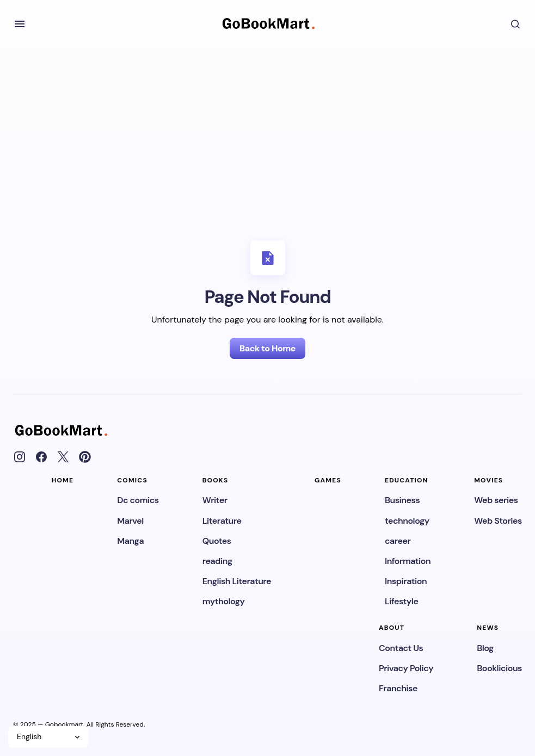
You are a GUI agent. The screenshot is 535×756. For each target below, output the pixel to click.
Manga (130, 541)
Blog (485, 648)
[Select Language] (48, 737)
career (398, 541)
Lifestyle (401, 601)
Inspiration (406, 581)
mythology (224, 601)
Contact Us (401, 648)
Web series (496, 500)
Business (402, 500)
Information (408, 561)
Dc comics (138, 500)
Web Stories (498, 521)
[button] (20, 24)
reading (217, 561)
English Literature (237, 581)
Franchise (398, 688)
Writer (215, 500)
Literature (222, 521)
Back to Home (267, 348)
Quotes (217, 541)
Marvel (130, 521)
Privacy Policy (406, 668)
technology (407, 521)
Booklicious (499, 668)
